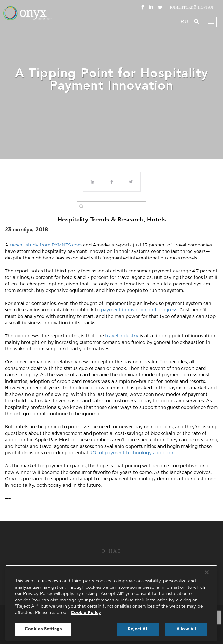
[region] (111, 603)
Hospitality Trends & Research (100, 220)
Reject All (138, 629)
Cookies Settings (43, 629)
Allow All (186, 629)
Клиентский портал (192, 7)
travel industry (122, 336)
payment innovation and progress (139, 310)
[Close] (207, 572)
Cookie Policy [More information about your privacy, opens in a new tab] (86, 613)
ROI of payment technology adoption (131, 453)
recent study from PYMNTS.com (45, 245)
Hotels (156, 220)
